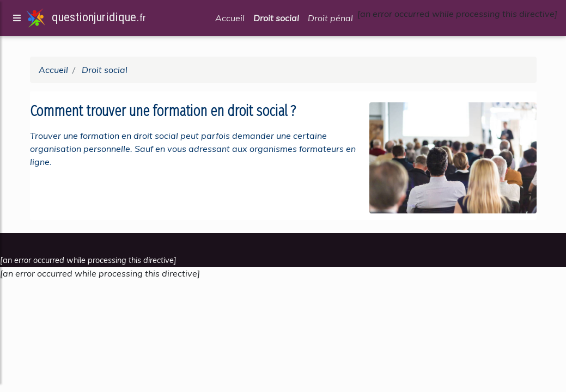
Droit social (276, 20)
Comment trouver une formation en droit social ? (165, 111)
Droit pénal (330, 20)
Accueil (230, 20)
